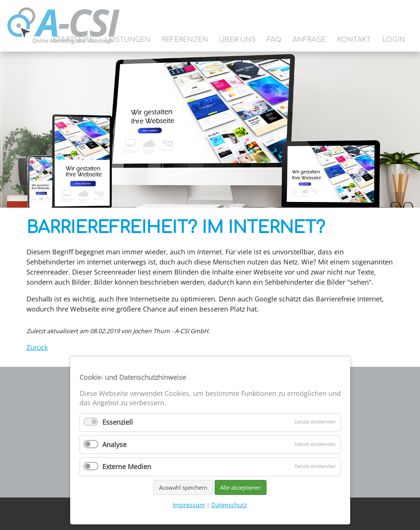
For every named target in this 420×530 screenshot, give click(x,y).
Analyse (114, 444)
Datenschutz (229, 505)
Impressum (189, 505)
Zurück (37, 347)
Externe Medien (127, 467)
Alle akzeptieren (241, 487)
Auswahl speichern (183, 487)
